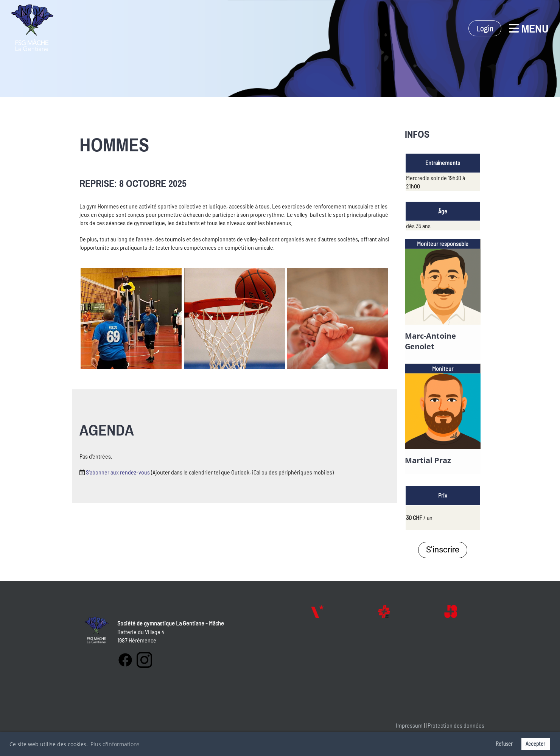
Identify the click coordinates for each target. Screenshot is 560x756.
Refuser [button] (504, 744)
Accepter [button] (535, 744)
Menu (529, 28)
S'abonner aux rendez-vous (118, 472)
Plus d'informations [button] (115, 744)
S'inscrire (443, 550)
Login (485, 28)
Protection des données (456, 725)
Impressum (409, 725)
